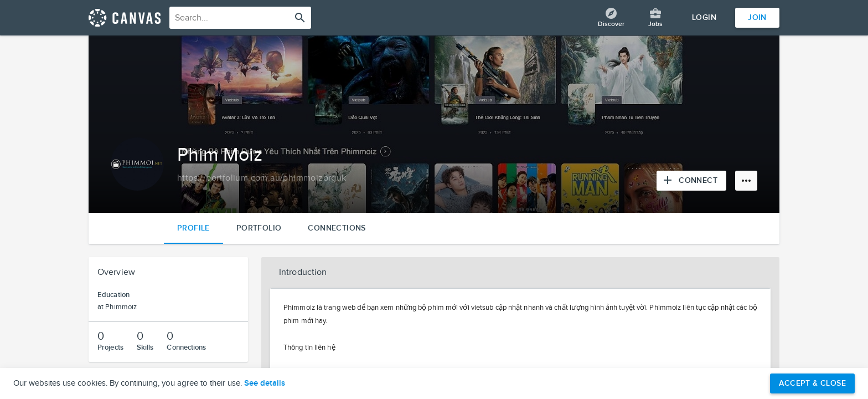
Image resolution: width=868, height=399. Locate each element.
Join (757, 17)
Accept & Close (812, 383)
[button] (520, 273)
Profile (193, 228)
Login (704, 17)
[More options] (746, 181)
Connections (337, 228)
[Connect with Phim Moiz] (691, 181)
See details (265, 383)
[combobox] (240, 18)
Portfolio (259, 228)
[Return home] (125, 18)
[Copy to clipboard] (262, 178)
